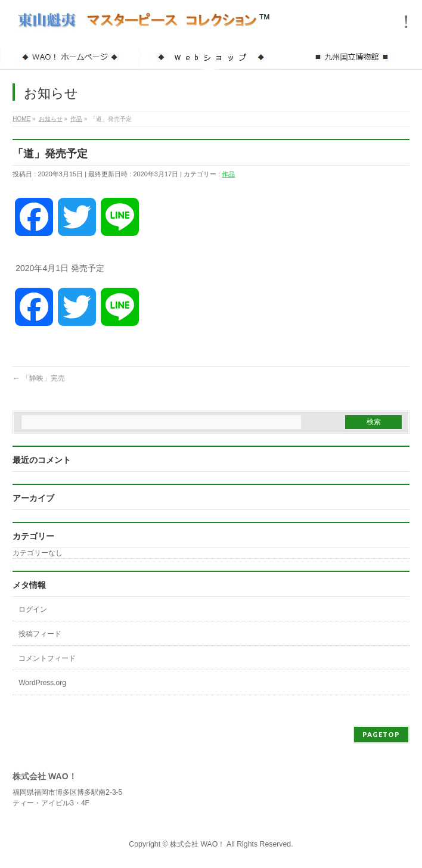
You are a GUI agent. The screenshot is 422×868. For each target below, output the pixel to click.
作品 (228, 174)
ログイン (33, 609)
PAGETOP (381, 734)
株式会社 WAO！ (197, 844)
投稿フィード (40, 634)
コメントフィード (47, 658)
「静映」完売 (38, 378)
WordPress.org (42, 683)
